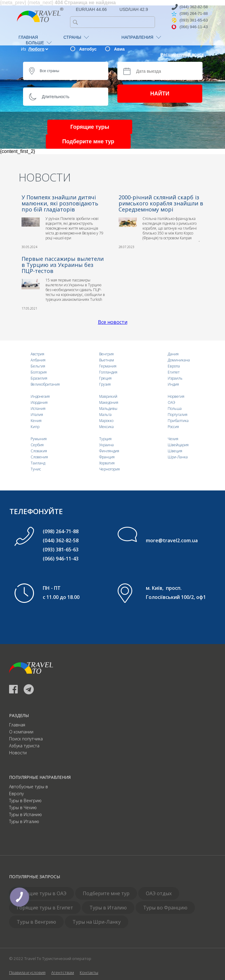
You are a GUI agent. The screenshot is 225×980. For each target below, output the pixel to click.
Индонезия (40, 396)
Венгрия (106, 354)
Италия (37, 415)
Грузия (105, 384)
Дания (173, 354)
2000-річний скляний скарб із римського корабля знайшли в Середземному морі (161, 203)
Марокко (106, 421)
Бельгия (38, 366)
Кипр (35, 427)
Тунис (36, 469)
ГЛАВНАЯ (28, 37)
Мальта (105, 415)
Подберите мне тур (88, 141)
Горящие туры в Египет (45, 908)
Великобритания (45, 384)
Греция (105, 378)
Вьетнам (107, 360)
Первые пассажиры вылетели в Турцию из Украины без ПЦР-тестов (63, 265)
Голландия (108, 372)
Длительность (56, 97)
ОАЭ (171, 402)
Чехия (173, 439)
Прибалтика (178, 421)
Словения (39, 457)
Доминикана (179, 360)
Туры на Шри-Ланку (97, 922)
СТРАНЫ (76, 37)
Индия (173, 384)
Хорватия (107, 463)
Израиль (175, 378)
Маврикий (108, 396)
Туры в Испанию (25, 814)
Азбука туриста (24, 746)
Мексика (106, 427)
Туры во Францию (165, 908)
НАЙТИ (160, 94)
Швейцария (178, 445)
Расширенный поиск (182, 55)
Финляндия (109, 451)
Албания (38, 360)
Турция (105, 439)
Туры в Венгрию (25, 801)
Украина (106, 445)
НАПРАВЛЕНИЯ (141, 37)
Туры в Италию (24, 821)
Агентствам (63, 972)
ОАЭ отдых (159, 893)
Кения (36, 421)
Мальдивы (108, 409)
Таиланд (38, 463)
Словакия (39, 451)
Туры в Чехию (23, 807)
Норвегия (176, 396)
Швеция (175, 451)
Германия (108, 366)
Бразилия (39, 378)
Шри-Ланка (178, 457)
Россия (173, 427)
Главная (17, 725)
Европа (174, 366)
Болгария (39, 372)
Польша (175, 409)
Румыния (39, 439)
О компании (21, 732)
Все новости (113, 322)
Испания (38, 409)
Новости (18, 753)
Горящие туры (90, 127)
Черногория (109, 469)
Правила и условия (27, 972)
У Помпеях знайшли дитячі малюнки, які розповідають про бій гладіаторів (60, 203)
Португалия (178, 415)
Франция (107, 457)
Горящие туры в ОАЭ (42, 893)
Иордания (39, 402)
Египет (174, 372)
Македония (109, 402)
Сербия (37, 445)
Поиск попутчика (26, 739)
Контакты (89, 972)
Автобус (88, 49)
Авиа (119, 49)
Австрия (37, 354)
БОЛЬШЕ (39, 43)
